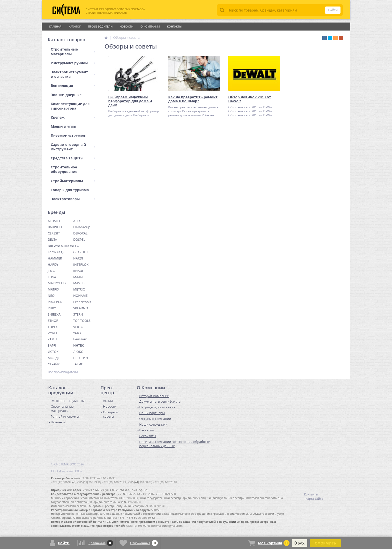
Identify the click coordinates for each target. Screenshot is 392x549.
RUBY (52, 308)
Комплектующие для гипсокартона (70, 106)
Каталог (75, 26)
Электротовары (73, 199)
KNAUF (78, 271)
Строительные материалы (73, 51)
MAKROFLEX (57, 283)
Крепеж (73, 117)
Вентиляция (73, 85)
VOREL (53, 333)
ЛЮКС (78, 352)
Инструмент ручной (73, 63)
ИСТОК (53, 352)
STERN (78, 314)
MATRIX (53, 289)
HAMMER (55, 258)
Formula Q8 (56, 252)
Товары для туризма (70, 190)
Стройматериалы (73, 181)
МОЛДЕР (55, 358)
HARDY (53, 264)
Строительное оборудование (73, 169)
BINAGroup (82, 227)
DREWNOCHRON (60, 246)
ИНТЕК (78, 345)
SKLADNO (81, 308)
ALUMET (54, 221)
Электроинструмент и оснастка (73, 74)
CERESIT (54, 233)
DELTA (52, 239)
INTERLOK (81, 264)
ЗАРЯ (52, 345)
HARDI (78, 258)
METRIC (79, 289)
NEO (51, 296)
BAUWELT (55, 227)
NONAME (80, 296)
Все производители (63, 372)
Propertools (82, 302)
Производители (100, 26)
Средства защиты (73, 158)
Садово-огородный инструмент (73, 147)
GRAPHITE (81, 252)
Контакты (174, 26)
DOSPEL (79, 239)
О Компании (150, 26)
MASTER (79, 283)
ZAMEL (53, 339)
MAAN (78, 277)
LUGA (52, 277)
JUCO (51, 271)
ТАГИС (78, 364)
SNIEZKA (54, 314)
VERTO (78, 327)
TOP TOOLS (82, 321)
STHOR (53, 321)
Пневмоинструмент (69, 135)
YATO (77, 333)
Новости (126, 26)
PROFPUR (55, 302)
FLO (76, 246)
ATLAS (78, 221)
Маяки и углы (63, 126)
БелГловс (80, 339)
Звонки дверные (66, 95)
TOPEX (53, 327)
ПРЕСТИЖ (81, 358)
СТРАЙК (54, 364)
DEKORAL (80, 233)
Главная (55, 26)
